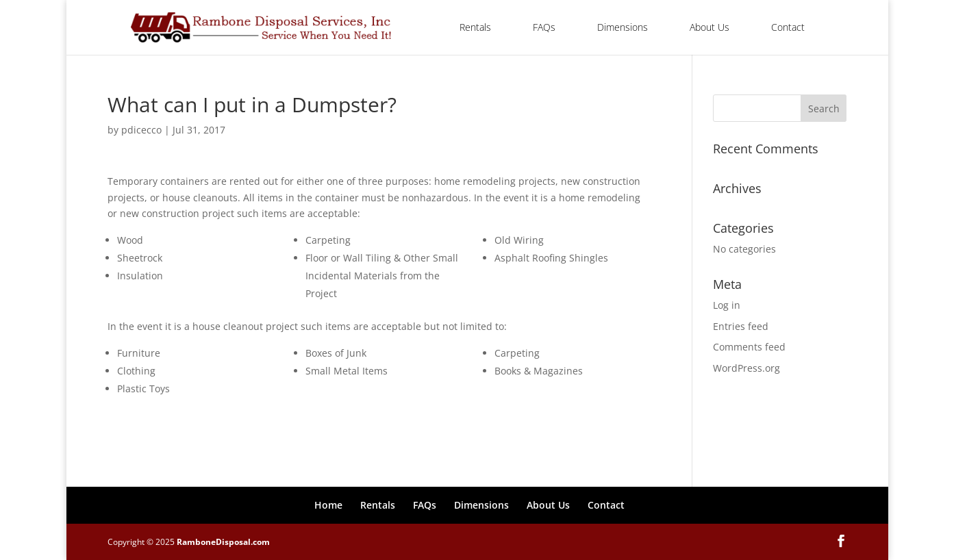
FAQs (544, 27)
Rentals (475, 27)
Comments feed (749, 347)
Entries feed (741, 326)
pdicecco (141, 130)
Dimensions (623, 27)
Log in (727, 305)
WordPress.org (746, 368)
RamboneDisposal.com (223, 542)
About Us (710, 27)
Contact (788, 27)
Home (328, 505)
